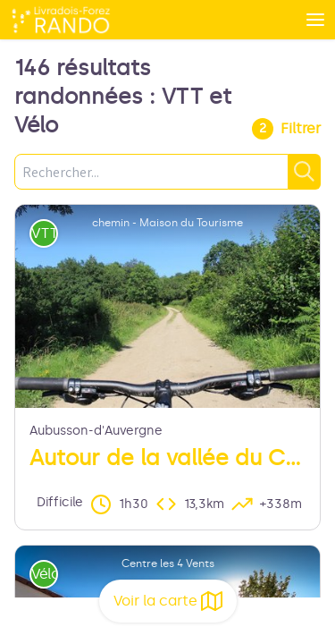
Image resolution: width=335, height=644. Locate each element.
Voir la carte (168, 601)
